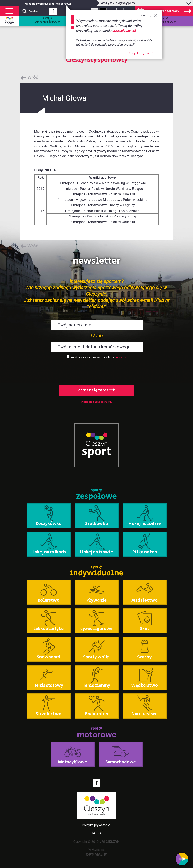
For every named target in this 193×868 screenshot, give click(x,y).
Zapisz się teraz (96, 390)
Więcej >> (121, 357)
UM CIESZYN (110, 842)
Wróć (33, 78)
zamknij (149, 16)
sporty (47, 21)
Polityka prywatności (96, 825)
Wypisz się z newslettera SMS (96, 402)
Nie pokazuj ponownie (143, 53)
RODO (96, 833)
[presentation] (97, 371)
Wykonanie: (96, 852)
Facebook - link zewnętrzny (53, 12)
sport (9, 23)
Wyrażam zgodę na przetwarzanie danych (93, 357)
